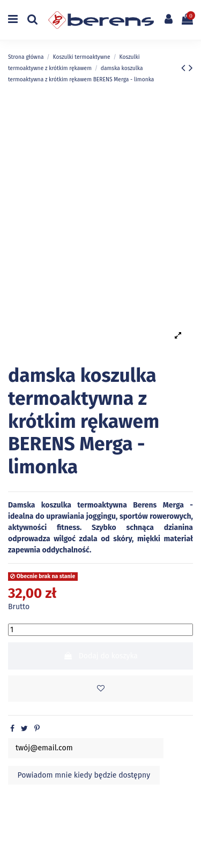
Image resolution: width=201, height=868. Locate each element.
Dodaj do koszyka (100, 656)
